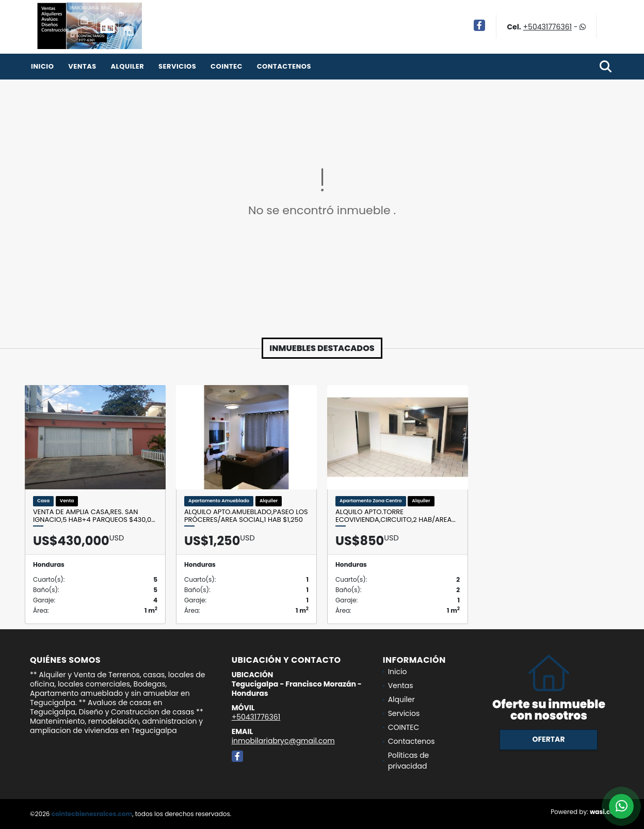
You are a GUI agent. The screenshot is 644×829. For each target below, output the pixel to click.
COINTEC (227, 66)
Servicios (177, 66)
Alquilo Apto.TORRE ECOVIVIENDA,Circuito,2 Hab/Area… (396, 516)
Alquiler (127, 66)
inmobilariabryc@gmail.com (283, 741)
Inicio (42, 66)
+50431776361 (548, 27)
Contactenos (284, 66)
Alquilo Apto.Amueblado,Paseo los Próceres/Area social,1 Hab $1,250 (246, 516)
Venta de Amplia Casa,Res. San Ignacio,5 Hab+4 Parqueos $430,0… (94, 516)
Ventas (82, 66)
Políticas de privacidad (409, 761)
